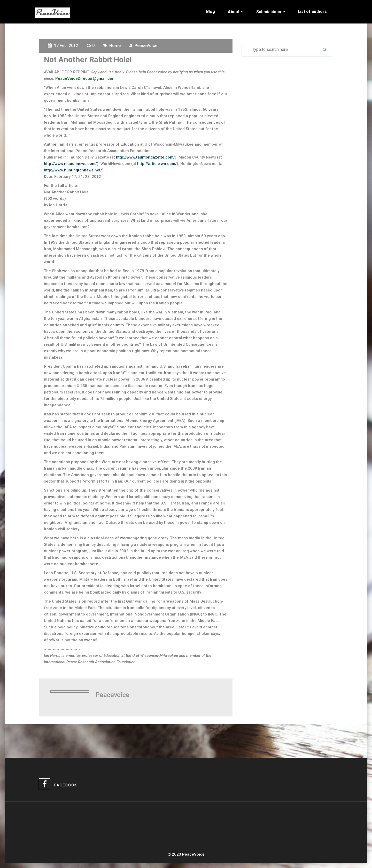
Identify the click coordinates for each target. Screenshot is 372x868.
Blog (211, 11)
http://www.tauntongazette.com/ (145, 157)
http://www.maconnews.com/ (70, 164)
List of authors (312, 11)
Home (115, 46)
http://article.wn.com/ (157, 164)
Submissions (269, 12)
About (234, 12)
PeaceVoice (146, 46)
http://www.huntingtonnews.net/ (73, 170)
